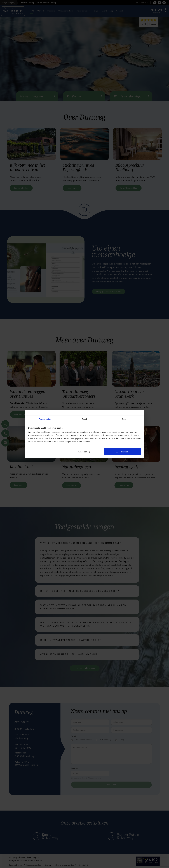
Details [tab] (85, 419)
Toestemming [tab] (45, 419)
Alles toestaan (122, 452)
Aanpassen (84, 452)
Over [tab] (124, 419)
